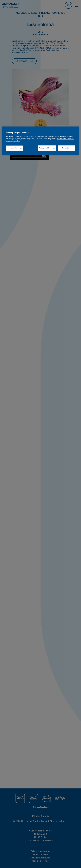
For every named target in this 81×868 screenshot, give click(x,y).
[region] (41, 141)
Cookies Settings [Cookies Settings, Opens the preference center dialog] (15, 148)
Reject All (66, 148)
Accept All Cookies (47, 148)
